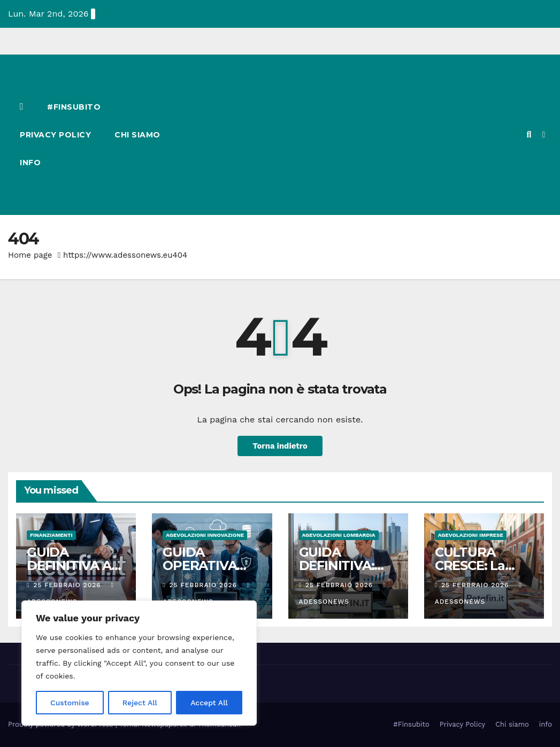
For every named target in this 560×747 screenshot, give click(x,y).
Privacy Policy (55, 135)
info (30, 163)
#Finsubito (74, 107)
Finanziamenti (51, 535)
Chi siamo (137, 135)
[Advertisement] (353, 135)
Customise (70, 703)
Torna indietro (280, 446)
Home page (30, 255)
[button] (529, 134)
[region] (139, 663)
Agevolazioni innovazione (205, 535)
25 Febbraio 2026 (68, 585)
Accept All (209, 703)
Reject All (140, 703)
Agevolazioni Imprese (471, 535)
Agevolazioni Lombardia (339, 535)
